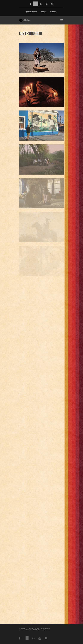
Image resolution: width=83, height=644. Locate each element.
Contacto (54, 12)
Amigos (44, 12)
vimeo (36, 4)
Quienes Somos (31, 12)
